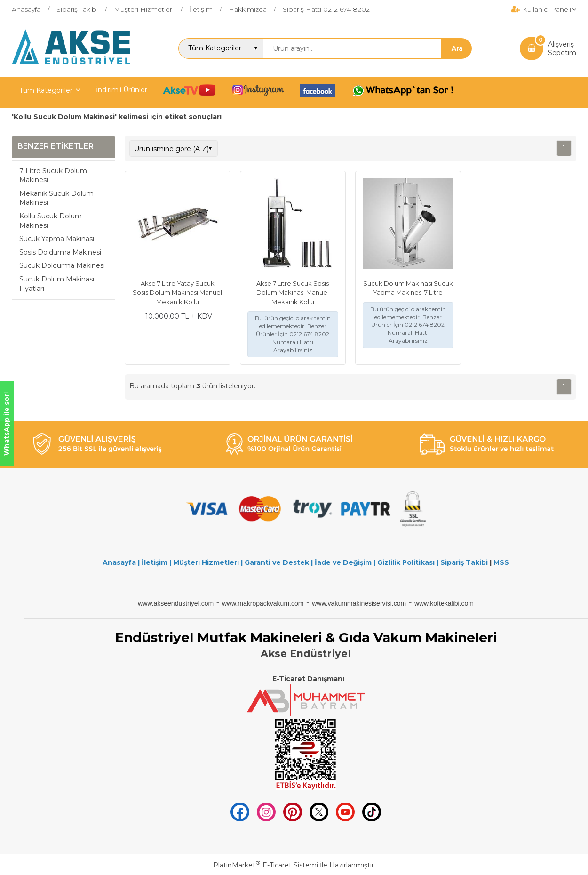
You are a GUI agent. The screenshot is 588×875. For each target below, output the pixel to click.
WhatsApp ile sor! (7, 424)
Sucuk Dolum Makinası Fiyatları (57, 284)
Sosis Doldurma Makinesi (60, 252)
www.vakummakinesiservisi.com (359, 603)
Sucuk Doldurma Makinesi (62, 265)
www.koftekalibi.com (444, 603)
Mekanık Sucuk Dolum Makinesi (56, 198)
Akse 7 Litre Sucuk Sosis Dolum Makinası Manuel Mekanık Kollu (293, 293)
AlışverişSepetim (562, 48)
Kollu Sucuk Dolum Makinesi (51, 221)
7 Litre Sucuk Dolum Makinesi (53, 176)
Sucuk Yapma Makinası (57, 239)
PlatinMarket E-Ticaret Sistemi (266, 865)
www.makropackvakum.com (263, 603)
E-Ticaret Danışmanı (308, 679)
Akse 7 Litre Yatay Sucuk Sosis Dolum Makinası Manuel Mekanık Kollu (177, 293)
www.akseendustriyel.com (176, 603)
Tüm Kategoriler (46, 90)
